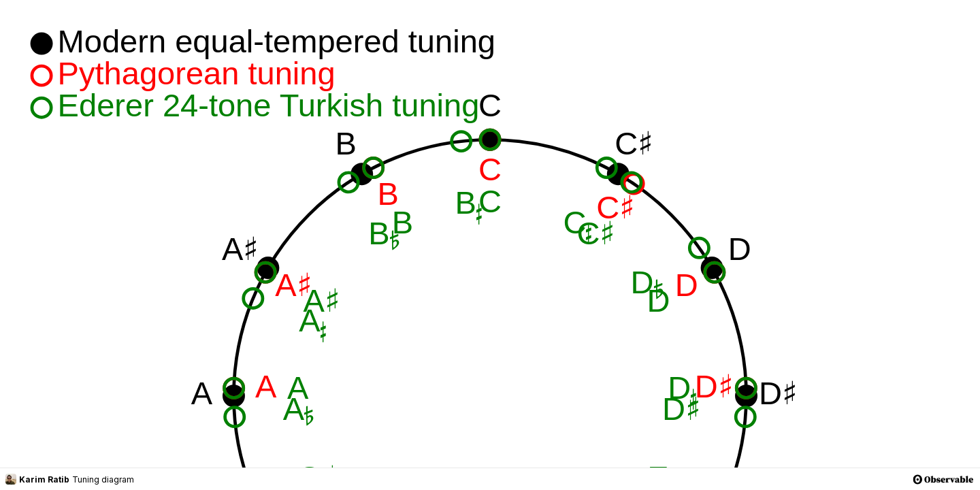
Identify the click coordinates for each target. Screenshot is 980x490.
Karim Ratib (37, 479)
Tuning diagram (103, 479)
